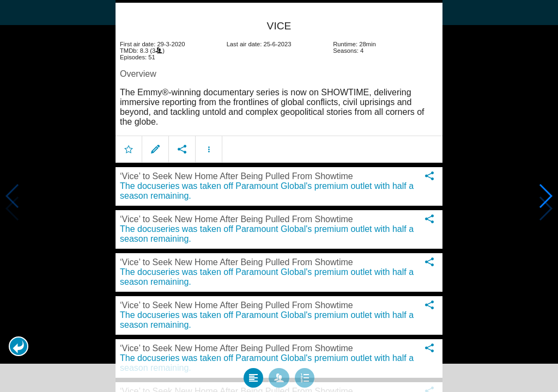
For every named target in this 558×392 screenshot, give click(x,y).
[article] (279, 78)
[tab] (253, 371)
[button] (19, 346)
